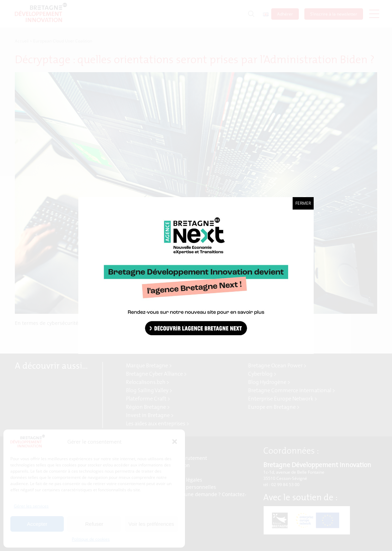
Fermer (303, 203)
